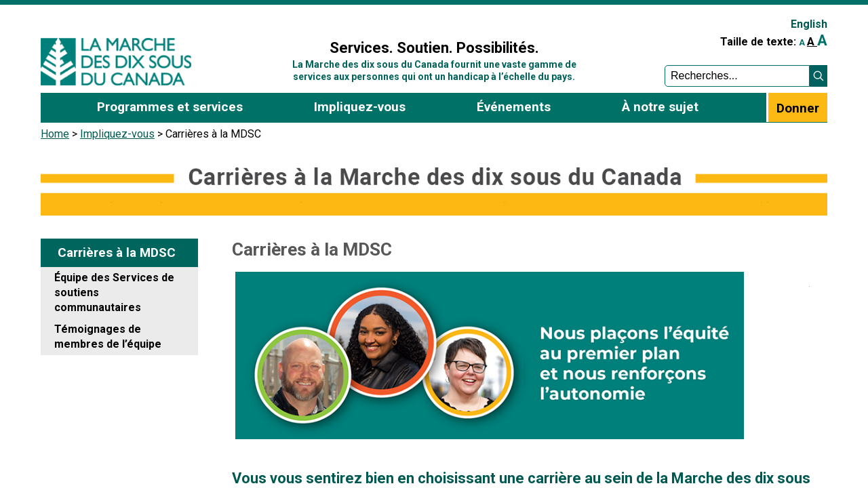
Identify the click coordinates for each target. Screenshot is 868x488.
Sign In (267, 18)
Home (55, 134)
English (809, 24)
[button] (818, 76)
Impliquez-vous (117, 134)
